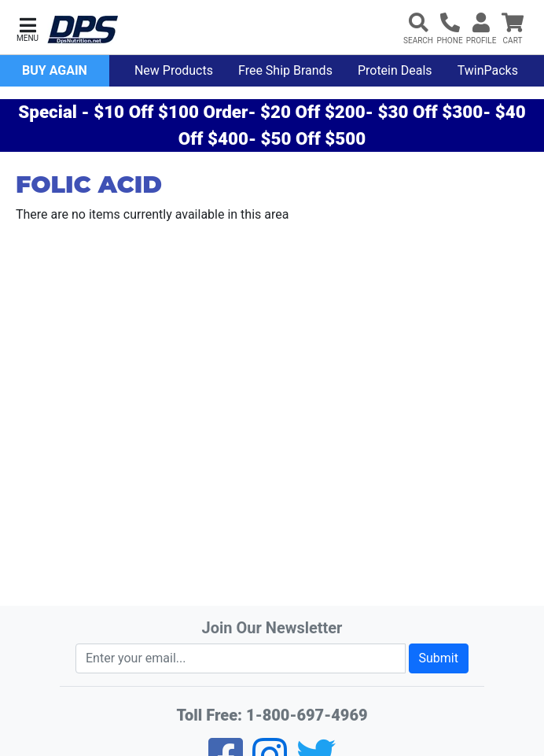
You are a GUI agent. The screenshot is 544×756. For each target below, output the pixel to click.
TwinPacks (488, 70)
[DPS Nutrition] (83, 30)
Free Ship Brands (285, 70)
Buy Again (55, 70)
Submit (439, 658)
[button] (28, 28)
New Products (174, 70)
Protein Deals (395, 70)
